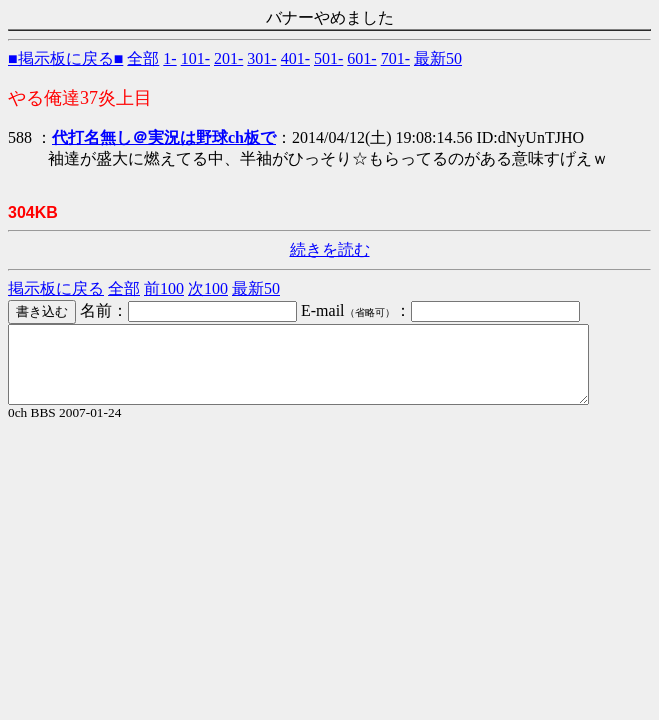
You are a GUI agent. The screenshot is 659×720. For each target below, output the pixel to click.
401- (295, 58)
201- (228, 58)
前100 (164, 288)
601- (361, 58)
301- (261, 58)
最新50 (438, 58)
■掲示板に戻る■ (65, 58)
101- (195, 58)
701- (395, 58)
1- (169, 58)
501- (328, 58)
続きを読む (330, 249)
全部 (143, 58)
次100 (208, 288)
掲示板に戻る (56, 288)
